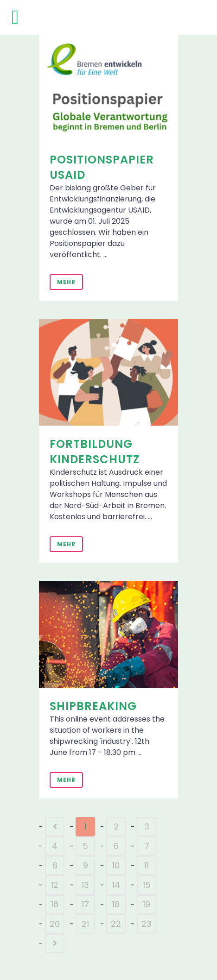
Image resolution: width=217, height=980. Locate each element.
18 (116, 904)
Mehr (66, 282)
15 (147, 885)
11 (147, 865)
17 (85, 904)
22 (116, 924)
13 (85, 885)
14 (116, 885)
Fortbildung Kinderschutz (95, 452)
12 (55, 885)
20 (55, 924)
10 (116, 865)
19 (147, 904)
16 (55, 904)
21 (85, 924)
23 (147, 924)
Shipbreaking (93, 706)
